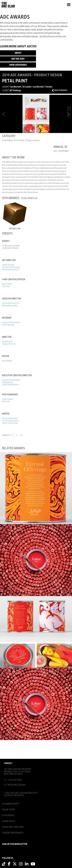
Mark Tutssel (7, 284)
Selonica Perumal (9, 344)
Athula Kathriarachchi (10, 269)
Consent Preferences (13, 833)
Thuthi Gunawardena (10, 421)
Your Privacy (8, 815)
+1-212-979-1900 (14, 780)
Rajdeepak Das (8, 382)
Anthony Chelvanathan (11, 267)
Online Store (8, 810)
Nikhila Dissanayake (10, 306)
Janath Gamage (8, 265)
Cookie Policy (9, 821)
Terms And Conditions (13, 827)
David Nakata (7, 361)
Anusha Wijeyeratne (10, 418)
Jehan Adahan (8, 399)
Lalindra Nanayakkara (10, 385)
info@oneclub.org (17, 785)
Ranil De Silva (7, 342)
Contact (8, 763)
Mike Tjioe (6, 402)
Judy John (6, 286)
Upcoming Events (11, 804)
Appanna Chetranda (10, 423)
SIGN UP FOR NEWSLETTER (15, 844)
